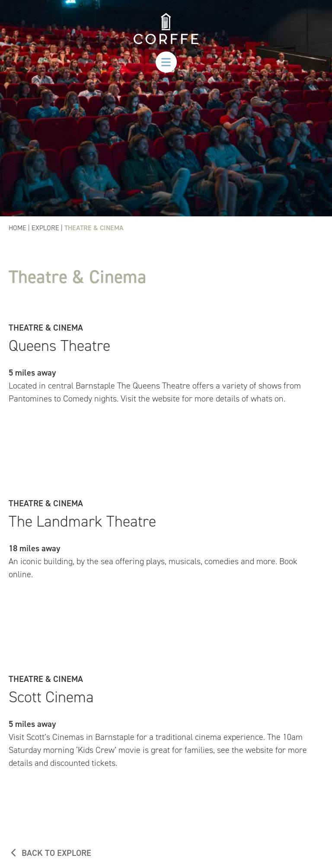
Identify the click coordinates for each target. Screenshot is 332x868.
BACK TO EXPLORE (50, 853)
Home (18, 228)
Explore (45, 228)
